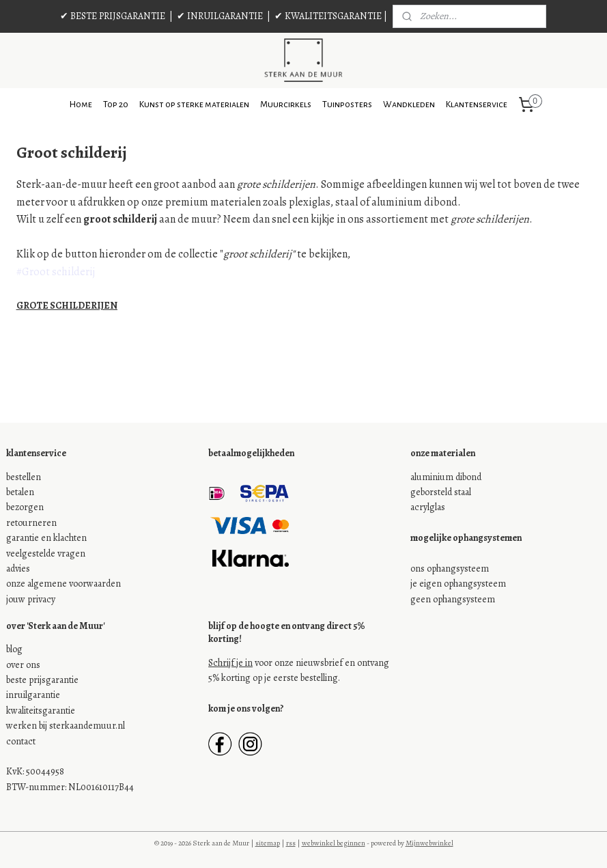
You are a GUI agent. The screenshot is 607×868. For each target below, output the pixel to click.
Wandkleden (409, 104)
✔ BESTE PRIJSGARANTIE (113, 16)
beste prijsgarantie (42, 680)
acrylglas (428, 507)
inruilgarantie (33, 695)
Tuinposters (347, 104)
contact (21, 741)
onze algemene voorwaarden (63, 584)
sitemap (268, 843)
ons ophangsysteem (450, 569)
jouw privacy (31, 599)
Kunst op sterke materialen (194, 104)
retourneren (31, 523)
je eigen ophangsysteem (458, 584)
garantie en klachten (46, 538)
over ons (23, 665)
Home (81, 104)
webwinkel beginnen (334, 843)
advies (18, 569)
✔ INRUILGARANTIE (220, 16)
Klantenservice (477, 104)
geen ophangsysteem (453, 599)
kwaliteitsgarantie (41, 711)
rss (291, 843)
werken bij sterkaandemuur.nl (66, 726)
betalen (20, 492)
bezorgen (25, 507)
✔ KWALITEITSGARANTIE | (331, 16)
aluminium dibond (446, 477)
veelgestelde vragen (46, 554)
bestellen (24, 477)
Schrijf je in (230, 663)
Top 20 (116, 104)
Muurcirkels (286, 104)
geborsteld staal (441, 492)
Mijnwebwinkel (429, 843)
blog (14, 649)
